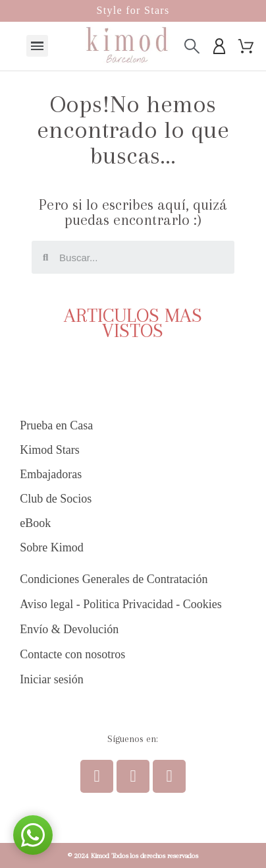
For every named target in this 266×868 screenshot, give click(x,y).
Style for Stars (133, 10)
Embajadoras (51, 474)
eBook (35, 523)
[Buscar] (192, 46)
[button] (33, 835)
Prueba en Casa (56, 425)
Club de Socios (56, 499)
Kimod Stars (50, 450)
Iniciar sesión (51, 679)
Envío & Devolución (69, 629)
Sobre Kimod (52, 547)
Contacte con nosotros (72, 654)
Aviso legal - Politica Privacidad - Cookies (121, 604)
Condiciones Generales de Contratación (114, 579)
